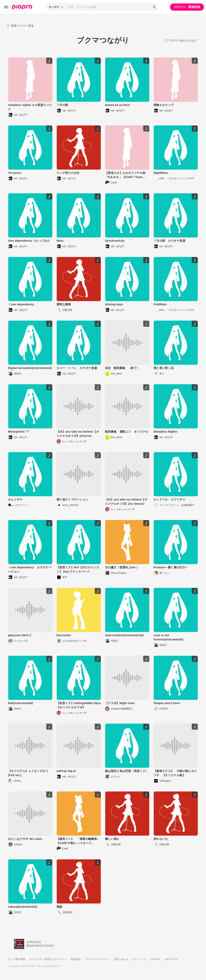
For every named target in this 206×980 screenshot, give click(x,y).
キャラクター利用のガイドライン (48, 959)
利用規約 (76, 959)
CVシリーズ (139, 959)
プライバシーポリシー (97, 959)
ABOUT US (171, 959)
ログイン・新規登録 (187, 7)
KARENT (155, 959)
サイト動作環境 (17, 959)
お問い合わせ (121, 959)
